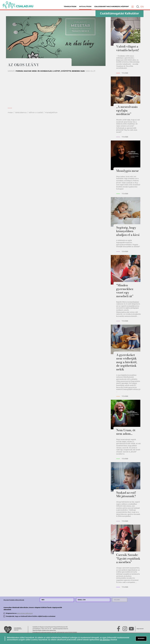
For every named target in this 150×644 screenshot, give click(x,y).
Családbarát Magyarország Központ (111, 7)
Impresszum (140, 629)
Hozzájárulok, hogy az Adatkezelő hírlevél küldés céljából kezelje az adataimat (31, 616)
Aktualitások (85, 7)
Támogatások (70, 7)
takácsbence (21, 112)
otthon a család (36, 112)
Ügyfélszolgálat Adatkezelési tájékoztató (44, 630)
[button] (133, 7)
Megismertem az (19, 613)
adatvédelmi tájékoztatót (25, 613)
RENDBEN (141, 638)
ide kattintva (105, 640)
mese (10, 112)
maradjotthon (51, 112)
